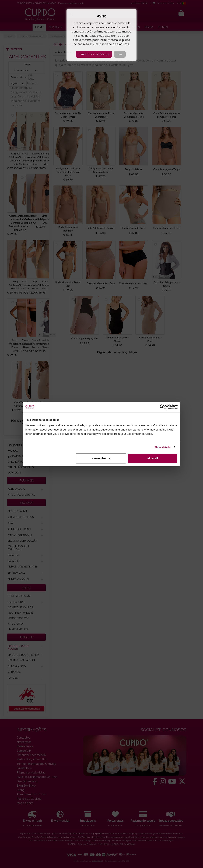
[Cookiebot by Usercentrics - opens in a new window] (162, 407)
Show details (162, 447)
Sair (120, 54)
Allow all (153, 458)
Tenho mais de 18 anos (94, 54)
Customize (101, 458)
